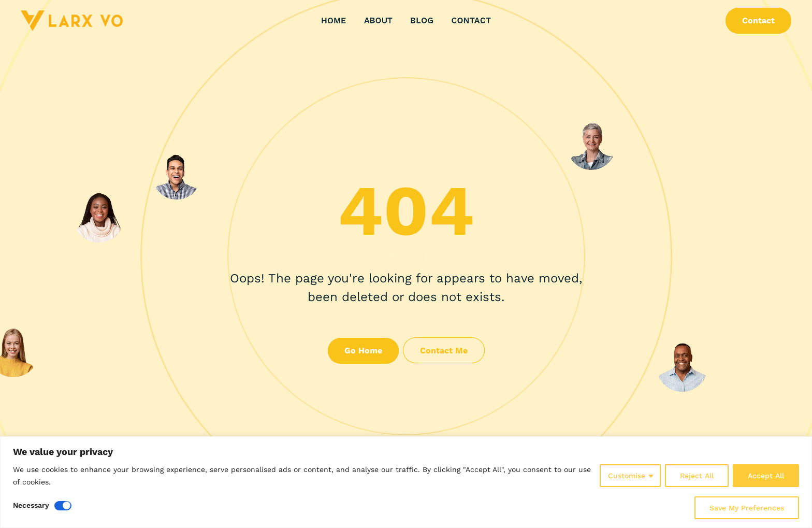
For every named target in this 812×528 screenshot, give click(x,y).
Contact (471, 21)
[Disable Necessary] (63, 506)
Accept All (766, 476)
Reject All (697, 476)
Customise (627, 476)
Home (334, 20)
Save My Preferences (747, 508)
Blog (422, 21)
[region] (406, 482)
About (378, 21)
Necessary (31, 505)
